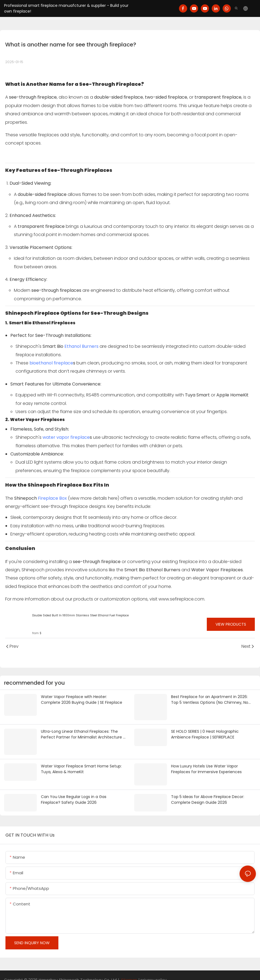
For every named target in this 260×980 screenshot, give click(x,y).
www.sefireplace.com (181, 599)
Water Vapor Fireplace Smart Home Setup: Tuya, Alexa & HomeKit (81, 766)
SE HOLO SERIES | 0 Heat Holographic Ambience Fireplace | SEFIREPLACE (205, 733)
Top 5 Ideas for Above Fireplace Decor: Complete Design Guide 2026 (208, 791)
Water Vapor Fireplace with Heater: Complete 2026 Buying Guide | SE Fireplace (82, 700)
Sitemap (129, 970)
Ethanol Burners (81, 346)
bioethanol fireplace (51, 363)
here (113, 498)
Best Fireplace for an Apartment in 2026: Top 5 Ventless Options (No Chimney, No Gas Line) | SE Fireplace (210, 700)
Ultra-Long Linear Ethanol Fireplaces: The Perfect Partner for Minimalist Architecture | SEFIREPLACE (83, 733)
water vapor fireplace (66, 437)
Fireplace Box (52, 498)
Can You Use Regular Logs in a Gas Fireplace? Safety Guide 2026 (74, 791)
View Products (231, 624)
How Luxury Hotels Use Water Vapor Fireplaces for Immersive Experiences (206, 766)
